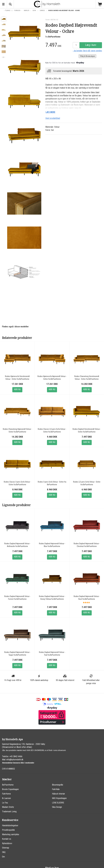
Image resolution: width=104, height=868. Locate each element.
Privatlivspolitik (8, 830)
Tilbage (8, 11)
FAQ (4, 852)
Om (3, 857)
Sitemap (6, 848)
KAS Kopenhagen (59, 798)
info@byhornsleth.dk (15, 760)
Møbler (26, 11)
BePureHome (54, 37)
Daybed (42, 11)
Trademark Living (9, 812)
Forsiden (17, 11)
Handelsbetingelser (10, 825)
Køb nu (17, 389)
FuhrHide (56, 789)
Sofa (34, 11)
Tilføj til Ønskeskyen (87, 56)
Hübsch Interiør (58, 794)
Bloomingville (58, 785)
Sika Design (57, 807)
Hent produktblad (53, 118)
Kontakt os (7, 839)
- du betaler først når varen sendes (87, 51)
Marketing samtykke (11, 834)
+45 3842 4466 (16, 756)
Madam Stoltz (8, 807)
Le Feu (5, 803)
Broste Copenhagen (10, 789)
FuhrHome (6, 794)
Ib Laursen (6, 798)
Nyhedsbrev (7, 843)
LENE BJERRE (58, 803)
